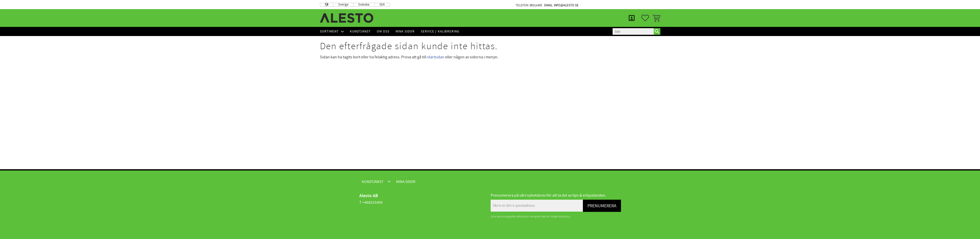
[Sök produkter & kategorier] (633, 31)
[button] (645, 18)
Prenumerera (602, 206)
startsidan (436, 57)
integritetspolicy (560, 217)
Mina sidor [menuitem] (648, 5)
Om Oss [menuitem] (383, 31)
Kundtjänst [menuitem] (616, 5)
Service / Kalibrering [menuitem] (440, 31)
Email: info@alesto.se (561, 5)
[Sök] (657, 31)
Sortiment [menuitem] (329, 31)
